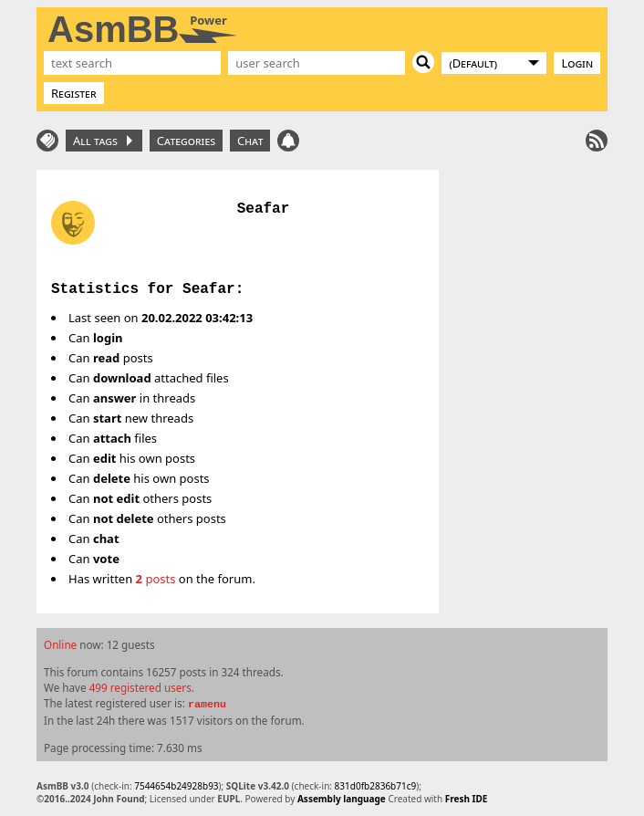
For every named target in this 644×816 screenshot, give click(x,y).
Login (577, 63)
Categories (186, 141)
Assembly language (342, 799)
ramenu (207, 705)
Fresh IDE (467, 799)
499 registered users (140, 687)
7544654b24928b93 (176, 786)
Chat (250, 141)
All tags (103, 141)
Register (74, 93)
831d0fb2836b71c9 (376, 786)
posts (156, 579)
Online (60, 644)
